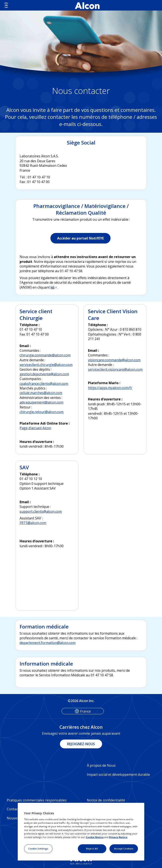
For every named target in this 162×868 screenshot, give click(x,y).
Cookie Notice (95, 837)
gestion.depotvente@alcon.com (44, 374)
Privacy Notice (118, 837)
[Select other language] (6, 5)
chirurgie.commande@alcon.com (45, 355)
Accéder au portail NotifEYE (80, 238)
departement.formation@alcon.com (48, 643)
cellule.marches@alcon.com (41, 393)
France (85, 711)
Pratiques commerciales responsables (37, 800)
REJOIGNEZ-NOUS (81, 744)
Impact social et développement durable (118, 774)
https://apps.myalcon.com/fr (110, 388)
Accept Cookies (124, 849)
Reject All (92, 849)
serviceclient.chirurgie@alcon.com (46, 365)
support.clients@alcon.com (41, 511)
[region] (81, 832)
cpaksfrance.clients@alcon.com (44, 384)
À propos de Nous (101, 765)
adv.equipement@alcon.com (41, 402)
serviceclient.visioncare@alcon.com (115, 369)
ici (54, 287)
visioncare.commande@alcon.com (114, 360)
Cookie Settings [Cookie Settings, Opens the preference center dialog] (38, 849)
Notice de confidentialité (106, 800)
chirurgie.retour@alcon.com (42, 412)
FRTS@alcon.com (33, 523)
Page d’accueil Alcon (35, 428)
